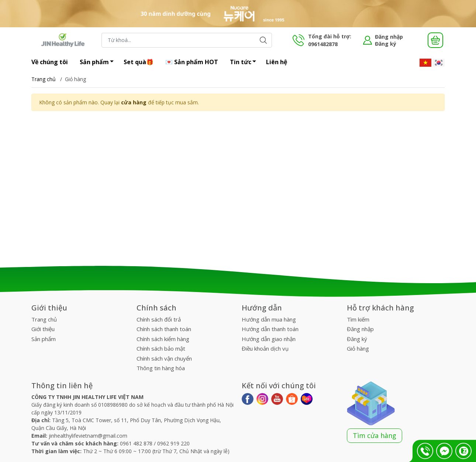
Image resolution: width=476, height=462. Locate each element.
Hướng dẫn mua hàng (269, 319)
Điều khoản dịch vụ (265, 348)
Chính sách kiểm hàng (163, 339)
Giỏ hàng (358, 348)
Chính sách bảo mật (161, 348)
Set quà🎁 (139, 62)
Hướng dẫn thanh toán (270, 329)
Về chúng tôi (50, 62)
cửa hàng (134, 102)
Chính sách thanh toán (164, 329)
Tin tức (245, 63)
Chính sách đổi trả (159, 319)
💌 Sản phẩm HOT (192, 62)
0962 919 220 (173, 443)
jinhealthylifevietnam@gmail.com (88, 436)
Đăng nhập (389, 37)
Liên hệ (277, 62)
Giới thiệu (43, 329)
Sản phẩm (99, 63)
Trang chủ (44, 79)
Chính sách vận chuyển (164, 358)
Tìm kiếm (358, 319)
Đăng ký (386, 44)
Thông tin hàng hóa (161, 368)
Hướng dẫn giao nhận (269, 339)
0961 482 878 (136, 443)
